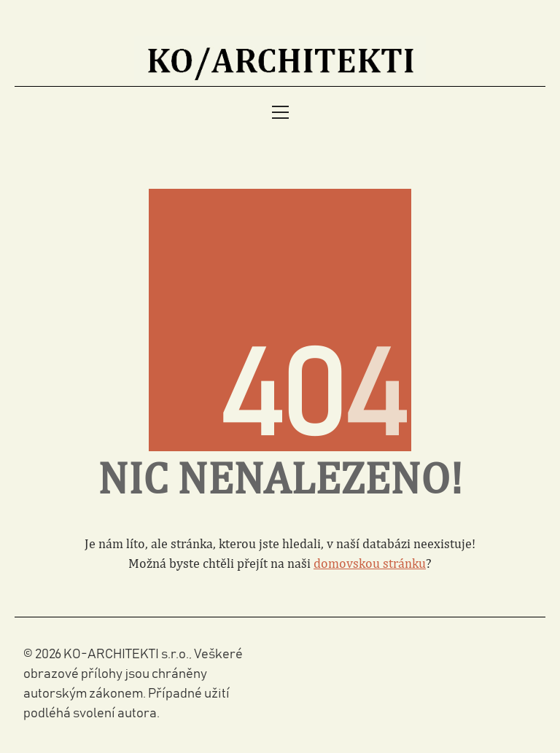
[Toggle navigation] (280, 112)
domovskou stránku (370, 563)
